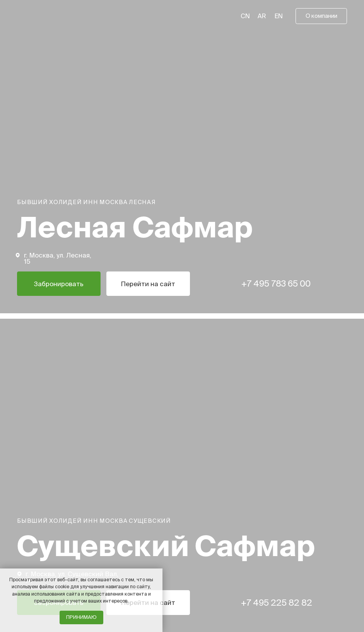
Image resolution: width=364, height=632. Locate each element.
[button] (321, 16)
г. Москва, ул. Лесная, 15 (58, 258)
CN (245, 16)
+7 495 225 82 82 (277, 602)
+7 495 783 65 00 (276, 283)
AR (262, 16)
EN (279, 16)
